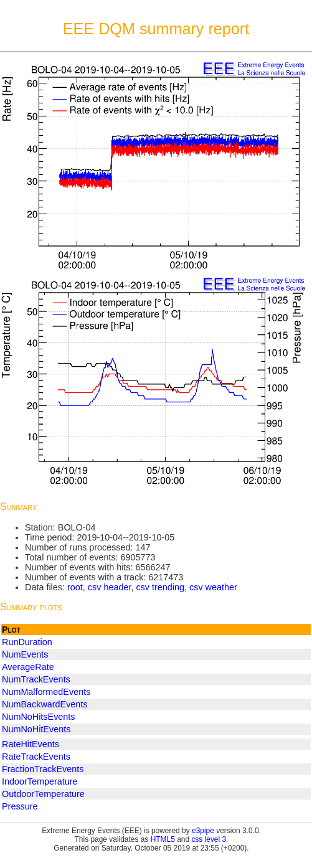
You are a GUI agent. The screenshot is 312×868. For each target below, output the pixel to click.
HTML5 (163, 839)
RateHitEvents (31, 744)
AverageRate (28, 667)
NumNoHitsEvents (39, 717)
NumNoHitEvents (36, 729)
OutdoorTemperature (43, 794)
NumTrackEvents (36, 679)
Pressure (20, 806)
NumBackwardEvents (45, 704)
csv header (110, 587)
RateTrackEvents (36, 757)
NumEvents (25, 654)
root (75, 587)
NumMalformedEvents (46, 692)
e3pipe (203, 831)
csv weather (213, 587)
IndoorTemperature (40, 781)
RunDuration (27, 642)
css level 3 (209, 839)
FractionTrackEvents (43, 769)
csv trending (160, 587)
